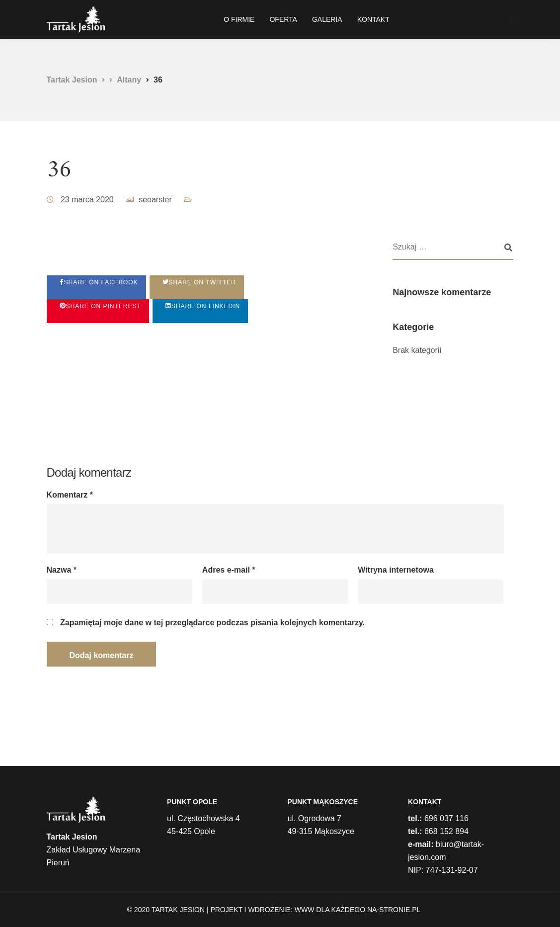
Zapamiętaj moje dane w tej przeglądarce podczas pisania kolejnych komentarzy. (212, 623)
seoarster (155, 200)
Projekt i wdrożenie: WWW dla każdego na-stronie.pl (315, 910)
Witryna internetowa (396, 570)
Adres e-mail (229, 570)
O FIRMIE (239, 19)
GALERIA (327, 19)
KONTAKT (373, 19)
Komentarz (70, 495)
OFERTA (283, 19)
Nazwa (62, 570)
